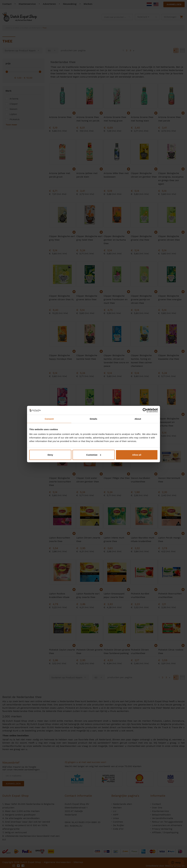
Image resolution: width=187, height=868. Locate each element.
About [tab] (138, 419)
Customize (94, 455)
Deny (50, 455)
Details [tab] (93, 419)
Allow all (137, 455)
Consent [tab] (49, 419)
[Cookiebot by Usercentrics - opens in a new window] (145, 410)
